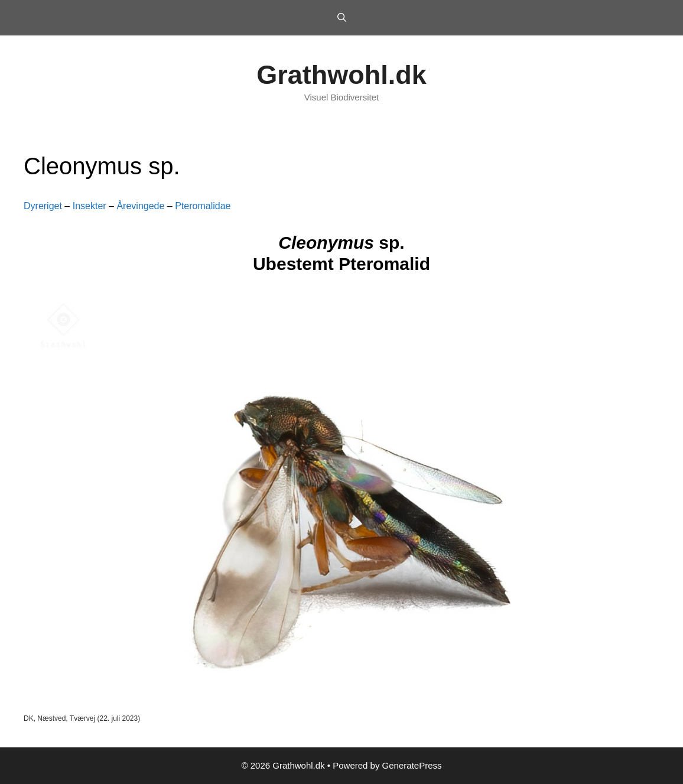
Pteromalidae (203, 206)
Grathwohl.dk (341, 75)
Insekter (90, 206)
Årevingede (140, 206)
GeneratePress (412, 765)
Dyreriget (43, 206)
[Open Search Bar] (341, 18)
